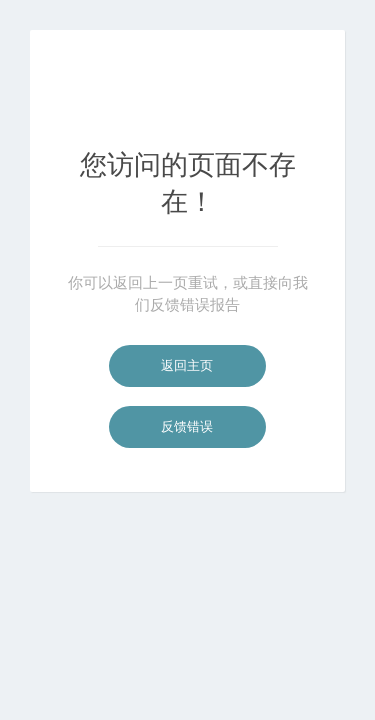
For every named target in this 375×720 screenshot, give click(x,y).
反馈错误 (187, 426)
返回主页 (187, 365)
